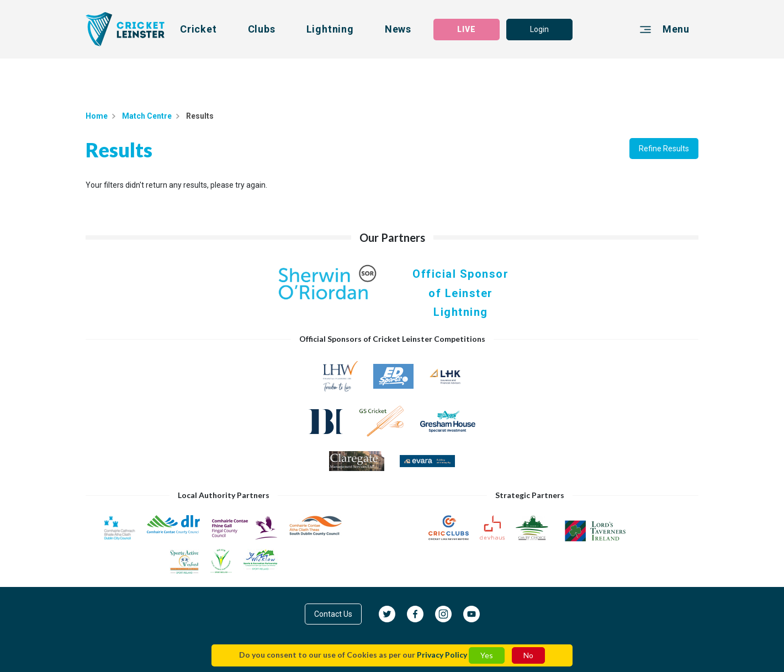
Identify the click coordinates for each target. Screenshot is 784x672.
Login (539, 29)
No (528, 655)
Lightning (330, 29)
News (398, 29)
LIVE (467, 29)
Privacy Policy (442, 655)
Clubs (262, 29)
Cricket (198, 29)
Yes (487, 655)
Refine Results (664, 149)
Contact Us (333, 614)
